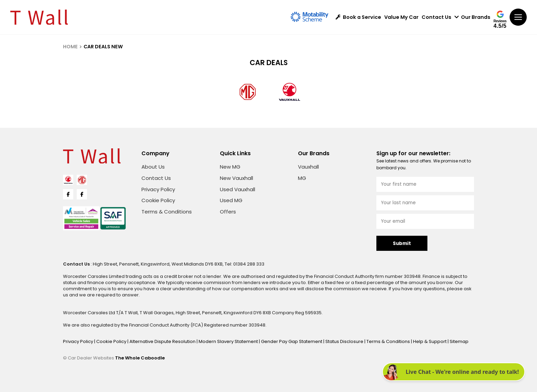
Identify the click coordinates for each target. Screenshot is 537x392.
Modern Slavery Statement (229, 341)
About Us (153, 167)
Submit (402, 243)
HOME (70, 47)
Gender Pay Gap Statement (292, 341)
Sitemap (459, 341)
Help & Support (430, 341)
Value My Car (401, 17)
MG (302, 178)
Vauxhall (308, 167)
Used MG (231, 200)
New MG (230, 167)
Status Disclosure (345, 341)
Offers (228, 212)
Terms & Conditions (167, 212)
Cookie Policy (158, 200)
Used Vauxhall (238, 189)
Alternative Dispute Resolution (163, 341)
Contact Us (436, 17)
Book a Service (358, 17)
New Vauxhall (236, 178)
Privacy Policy (158, 189)
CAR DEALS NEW (103, 47)
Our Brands (472, 17)
